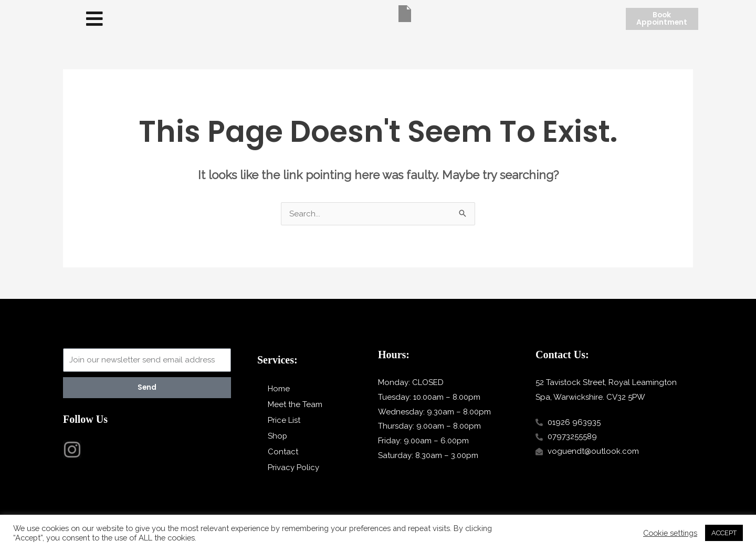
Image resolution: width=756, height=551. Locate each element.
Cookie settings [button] (670, 533)
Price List (284, 420)
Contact (283, 452)
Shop (278, 436)
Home (279, 389)
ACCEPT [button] (724, 533)
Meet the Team (295, 404)
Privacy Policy (293, 467)
